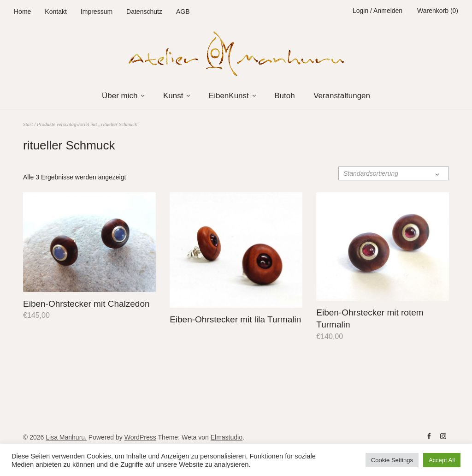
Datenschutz (144, 12)
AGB (183, 12)
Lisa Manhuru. (66, 437)
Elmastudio (227, 437)
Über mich (120, 96)
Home (22, 12)
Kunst (173, 96)
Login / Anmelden (378, 11)
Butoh (284, 96)
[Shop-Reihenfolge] (394, 173)
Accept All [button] (442, 460)
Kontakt (56, 12)
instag (443, 436)
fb (429, 436)
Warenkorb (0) (438, 11)
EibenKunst (229, 96)
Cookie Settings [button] (392, 460)
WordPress (140, 437)
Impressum (97, 12)
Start (28, 124)
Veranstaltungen (342, 96)
